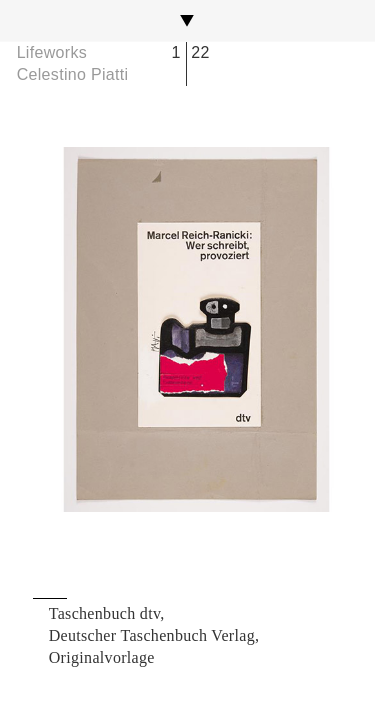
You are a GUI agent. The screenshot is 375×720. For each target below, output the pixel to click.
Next (294, 329)
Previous (80, 329)
